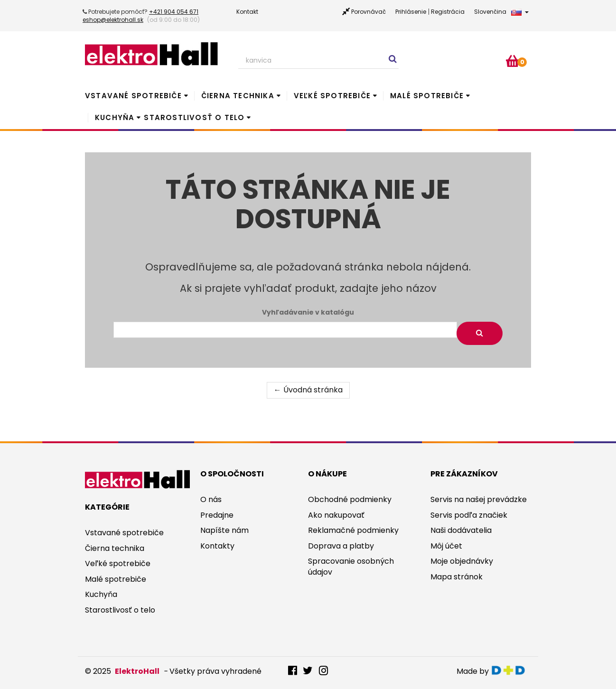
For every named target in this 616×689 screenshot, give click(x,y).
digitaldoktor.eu (511, 670)
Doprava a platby (341, 546)
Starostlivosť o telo (194, 117)
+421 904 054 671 (174, 12)
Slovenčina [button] (501, 12)
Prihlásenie (411, 12)
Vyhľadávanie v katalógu (308, 312)
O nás (211, 499)
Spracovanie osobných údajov (351, 567)
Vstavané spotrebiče (133, 96)
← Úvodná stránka (308, 390)
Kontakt (247, 12)
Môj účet (446, 546)
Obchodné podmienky (350, 499)
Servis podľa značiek (469, 515)
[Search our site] (318, 61)
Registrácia (448, 12)
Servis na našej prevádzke (479, 499)
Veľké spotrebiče (332, 96)
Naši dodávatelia (461, 530)
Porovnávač (369, 12)
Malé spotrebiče (427, 96)
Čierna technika (238, 96)
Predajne (217, 515)
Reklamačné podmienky (353, 530)
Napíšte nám (224, 530)
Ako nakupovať (336, 515)
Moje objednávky (462, 561)
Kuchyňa (115, 117)
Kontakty (217, 546)
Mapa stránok (457, 577)
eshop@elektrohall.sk (113, 20)
